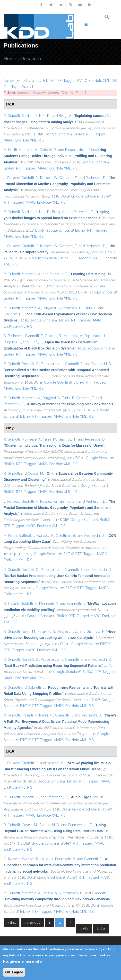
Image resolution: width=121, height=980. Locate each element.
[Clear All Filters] (73, 93)
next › (84, 929)
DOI (38, 134)
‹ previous (32, 923)
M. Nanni (10, 536)
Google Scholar (58, 134)
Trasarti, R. (30, 715)
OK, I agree (14, 972)
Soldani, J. (30, 116)
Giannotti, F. (68, 178)
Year (26, 87)
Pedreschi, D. (96, 178)
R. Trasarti (11, 603)
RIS (114, 81)
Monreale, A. (28, 150)
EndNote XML (99, 81)
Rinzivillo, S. (59, 274)
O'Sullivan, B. (66, 536)
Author (9, 81)
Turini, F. (90, 308)
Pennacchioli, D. (81, 825)
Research (31, 59)
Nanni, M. (50, 439)
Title (7, 87)
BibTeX (48, 81)
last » (101, 929)
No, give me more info (22, 961)
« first (12, 923)
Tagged (69, 81)
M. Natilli (10, 150)
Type (15, 87)
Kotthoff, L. (27, 536)
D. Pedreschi (13, 336)
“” (58, 156)
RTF (59, 81)
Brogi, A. (65, 116)
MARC (82, 81)
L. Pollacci (12, 178)
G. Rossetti (12, 859)
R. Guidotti (12, 116)
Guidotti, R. (48, 150)
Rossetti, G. (49, 178)
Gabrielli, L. (36, 688)
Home (10, 59)
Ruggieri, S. (52, 308)
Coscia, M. (36, 473)
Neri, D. (45, 116)
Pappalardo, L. (76, 150)
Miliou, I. (47, 859)
